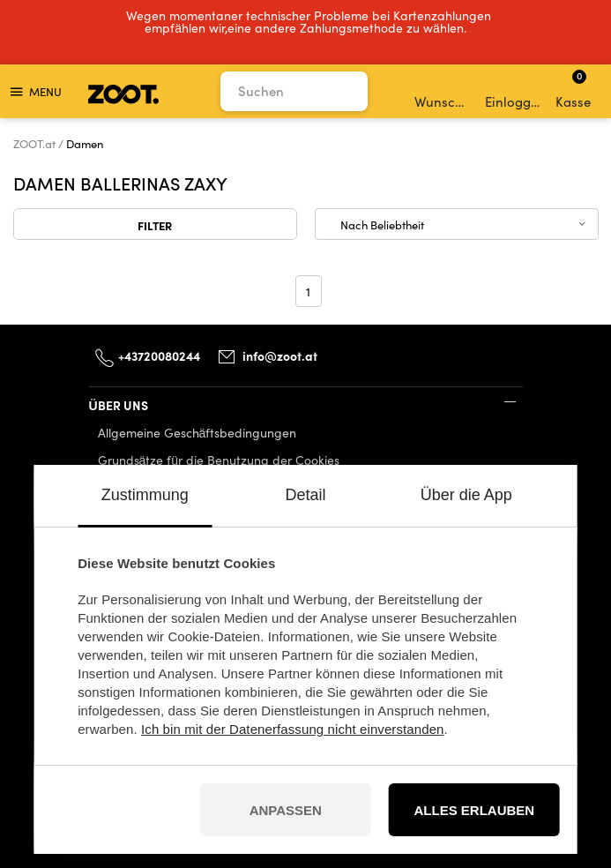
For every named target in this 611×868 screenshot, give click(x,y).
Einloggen (514, 92)
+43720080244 (159, 355)
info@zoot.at (280, 355)
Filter (155, 225)
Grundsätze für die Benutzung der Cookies (219, 460)
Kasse (573, 89)
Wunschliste (444, 92)
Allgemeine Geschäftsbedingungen (197, 433)
